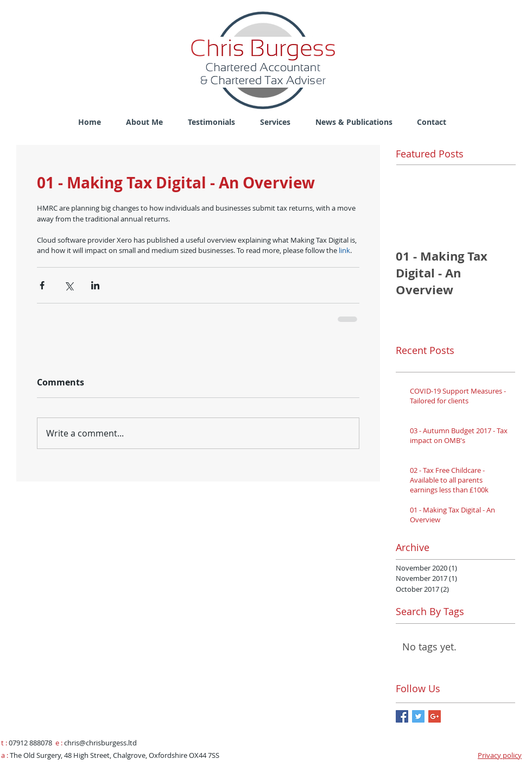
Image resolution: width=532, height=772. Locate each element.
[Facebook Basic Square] (402, 716)
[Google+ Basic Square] (435, 716)
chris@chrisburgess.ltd (100, 743)
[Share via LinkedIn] (95, 285)
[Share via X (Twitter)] (69, 285)
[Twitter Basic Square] (418, 716)
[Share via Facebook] (42, 285)
